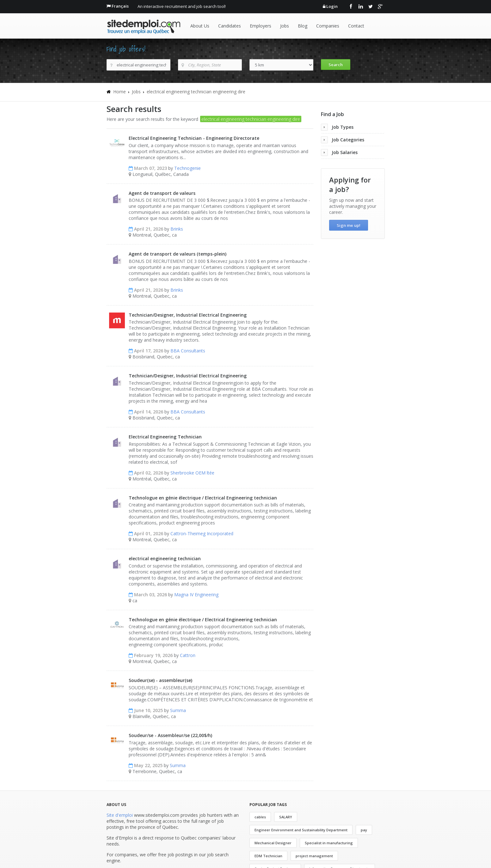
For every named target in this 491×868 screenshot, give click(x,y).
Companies (328, 26)
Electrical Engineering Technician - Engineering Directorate (194, 138)
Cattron (188, 655)
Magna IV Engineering (196, 595)
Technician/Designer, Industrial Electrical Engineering (188, 315)
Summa (178, 710)
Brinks (177, 229)
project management (314, 856)
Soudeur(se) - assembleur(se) (160, 680)
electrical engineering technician (165, 558)
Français (120, 6)
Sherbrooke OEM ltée (192, 473)
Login (332, 6)
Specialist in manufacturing (329, 843)
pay (364, 830)
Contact (356, 26)
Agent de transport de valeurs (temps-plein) (178, 254)
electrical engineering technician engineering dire (196, 92)
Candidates (230, 26)
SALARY (286, 817)
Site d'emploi (120, 815)
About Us (200, 26)
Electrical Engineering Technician (165, 437)
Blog (303, 26)
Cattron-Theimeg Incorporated (202, 533)
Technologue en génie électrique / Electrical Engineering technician (203, 498)
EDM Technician (268, 856)
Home (120, 92)
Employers (261, 26)
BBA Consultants (188, 351)
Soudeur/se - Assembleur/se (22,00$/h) (170, 735)
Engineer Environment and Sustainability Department (301, 830)
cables (260, 817)
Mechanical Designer (273, 843)
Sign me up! (349, 225)
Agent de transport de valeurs (162, 193)
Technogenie (187, 168)
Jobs (285, 26)
